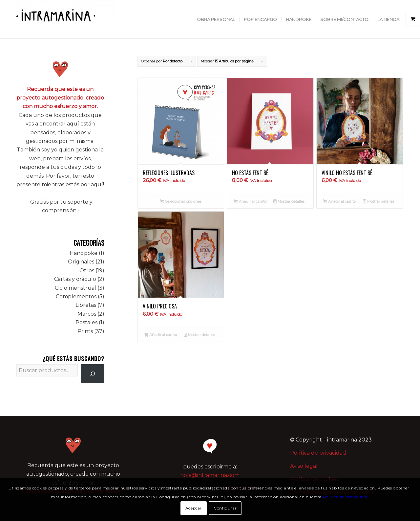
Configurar (225, 508)
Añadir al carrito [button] (250, 201)
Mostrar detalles (289, 201)
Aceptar (194, 508)
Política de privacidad (318, 453)
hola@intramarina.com (210, 475)
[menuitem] (216, 19)
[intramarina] (66, 19)
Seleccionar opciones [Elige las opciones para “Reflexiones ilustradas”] (181, 201)
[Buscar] (93, 374)
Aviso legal (304, 466)
